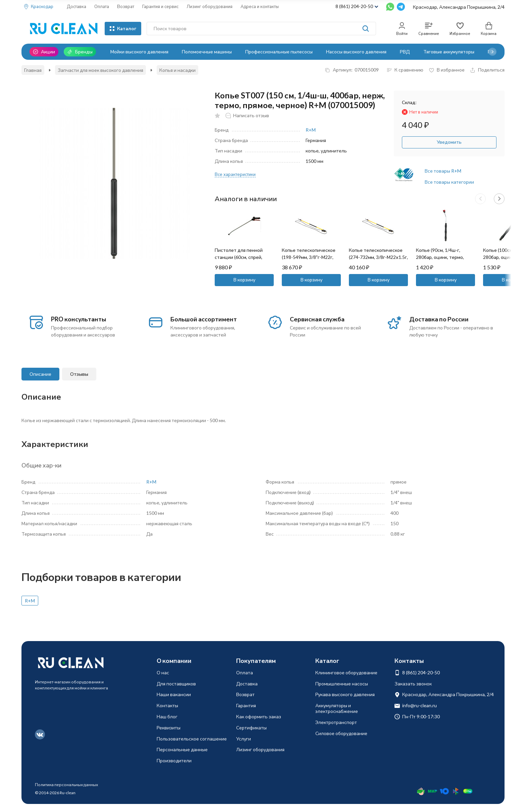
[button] (492, 52)
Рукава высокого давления (345, 694)
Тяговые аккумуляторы (449, 52)
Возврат (126, 6)
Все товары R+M (443, 171)
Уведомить (449, 142)
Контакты (167, 705)
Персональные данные (182, 749)
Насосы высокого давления (356, 52)
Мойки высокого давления (139, 52)
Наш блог (167, 716)
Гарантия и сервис (160, 6)
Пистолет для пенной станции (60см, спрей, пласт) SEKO (239, 257)
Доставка (76, 6)
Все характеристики (235, 174)
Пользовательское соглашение (192, 739)
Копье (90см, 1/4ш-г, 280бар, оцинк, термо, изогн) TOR (440, 257)
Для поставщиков (176, 684)
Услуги (244, 739)
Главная (33, 70)
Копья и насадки (177, 70)
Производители (174, 760)
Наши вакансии (174, 694)
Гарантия (246, 705)
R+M (311, 130)
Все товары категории (449, 182)
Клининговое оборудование (346, 672)
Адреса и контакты (260, 6)
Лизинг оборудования (209, 6)
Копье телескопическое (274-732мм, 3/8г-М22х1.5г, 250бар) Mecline (378, 257)
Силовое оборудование (341, 733)
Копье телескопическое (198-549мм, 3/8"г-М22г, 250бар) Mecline (309, 257)
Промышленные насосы (342, 684)
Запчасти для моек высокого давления (100, 70)
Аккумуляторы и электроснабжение (337, 708)
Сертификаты (251, 728)
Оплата (102, 6)
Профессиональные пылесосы (279, 52)
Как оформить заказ (259, 716)
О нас (163, 672)
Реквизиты (169, 728)
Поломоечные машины (207, 52)
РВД (405, 52)
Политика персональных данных (66, 785)
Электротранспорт (336, 722)
